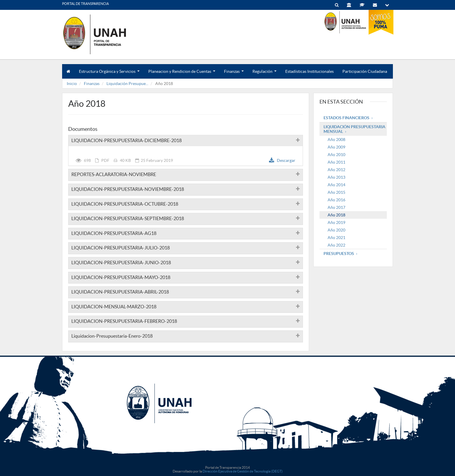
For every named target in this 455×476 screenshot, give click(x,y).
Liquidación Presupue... (127, 84)
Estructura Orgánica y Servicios (109, 74)
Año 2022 (336, 245)
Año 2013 (336, 177)
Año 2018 (336, 215)
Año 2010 (336, 155)
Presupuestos (339, 254)
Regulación (264, 74)
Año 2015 (336, 192)
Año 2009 (336, 147)
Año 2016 (336, 200)
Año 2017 (336, 207)
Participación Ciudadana (365, 71)
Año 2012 (336, 170)
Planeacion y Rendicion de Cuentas (182, 74)
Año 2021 (336, 238)
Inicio (72, 84)
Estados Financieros (346, 118)
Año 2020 (336, 230)
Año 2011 (336, 162)
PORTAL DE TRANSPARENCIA (85, 4)
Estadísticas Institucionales (309, 71)
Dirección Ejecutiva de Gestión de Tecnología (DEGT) (243, 471)
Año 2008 (336, 140)
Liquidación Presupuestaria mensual (354, 129)
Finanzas (234, 74)
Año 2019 (336, 222)
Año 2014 (336, 185)
